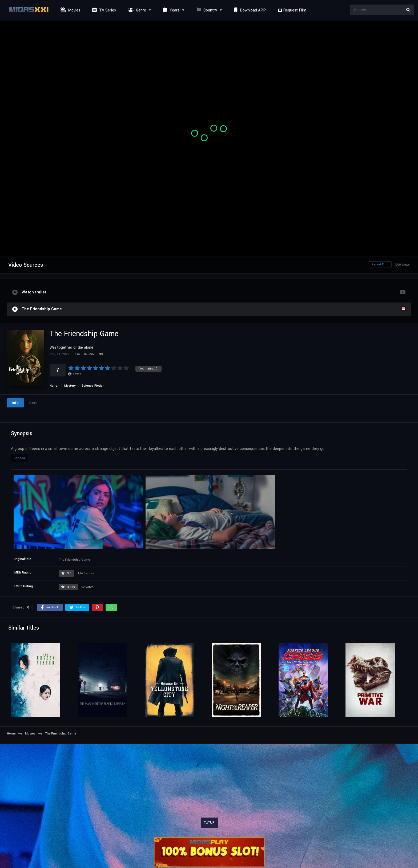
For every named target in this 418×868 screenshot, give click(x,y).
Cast (33, 403)
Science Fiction (93, 386)
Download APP (249, 10)
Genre (136, 10)
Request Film (291, 10)
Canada (19, 458)
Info (15, 403)
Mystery (70, 386)
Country (206, 10)
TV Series (103, 10)
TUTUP (209, 823)
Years (171, 10)
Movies (70, 10)
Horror (54, 386)
